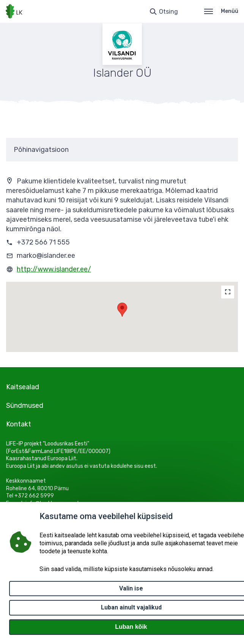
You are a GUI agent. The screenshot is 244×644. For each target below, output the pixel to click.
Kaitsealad (23, 387)
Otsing (168, 12)
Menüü (221, 11)
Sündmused (25, 406)
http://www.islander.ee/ (54, 269)
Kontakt (19, 424)
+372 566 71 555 (43, 242)
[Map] (228, 292)
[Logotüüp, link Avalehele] (14, 11)
